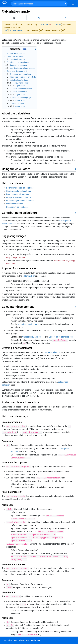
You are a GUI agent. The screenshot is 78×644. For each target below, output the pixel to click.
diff (7, 30)
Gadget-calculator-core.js (33, 337)
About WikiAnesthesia (22, 640)
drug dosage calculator (16, 257)
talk (51, 24)
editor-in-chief (29, 276)
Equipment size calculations (19, 197)
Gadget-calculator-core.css (61, 337)
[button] (64, 18)
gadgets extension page (28, 324)
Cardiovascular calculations (18, 191)
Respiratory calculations (17, 207)
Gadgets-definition (52, 352)
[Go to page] (65, 4)
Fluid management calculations (20, 201)
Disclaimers (36, 640)
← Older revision (17, 30)
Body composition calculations (20, 188)
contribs (58, 24)
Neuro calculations (15, 204)
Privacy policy (7, 640)
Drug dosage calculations (17, 194)
